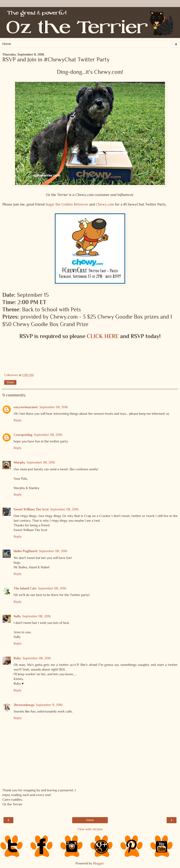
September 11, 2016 (49, 705)
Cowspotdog (23, 435)
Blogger (98, 863)
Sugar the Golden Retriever (67, 204)
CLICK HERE (103, 336)
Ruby (17, 658)
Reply (18, 420)
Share (10, 382)
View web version (90, 829)
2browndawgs (24, 705)
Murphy (19, 462)
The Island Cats (25, 588)
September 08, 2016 (54, 407)
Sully (17, 616)
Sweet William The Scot (31, 509)
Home (90, 820)
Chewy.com (105, 204)
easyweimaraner (26, 407)
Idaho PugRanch (26, 551)
